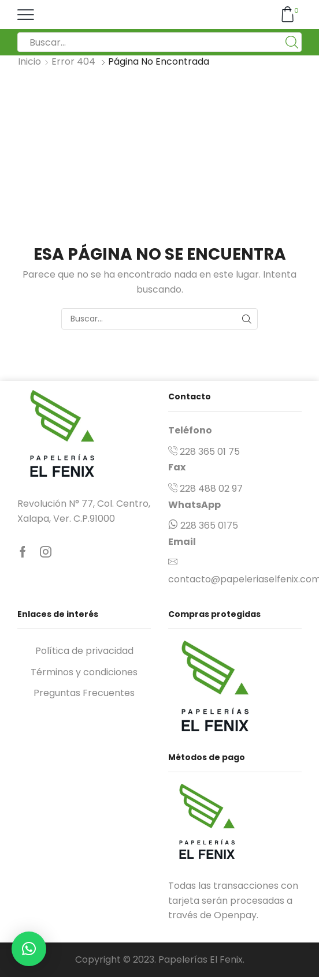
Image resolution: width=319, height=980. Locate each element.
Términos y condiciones (84, 672)
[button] (29, 949)
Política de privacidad (84, 651)
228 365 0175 (209, 525)
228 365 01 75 (210, 452)
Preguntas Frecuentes (84, 693)
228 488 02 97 (211, 489)
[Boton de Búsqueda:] (292, 42)
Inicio (29, 62)
